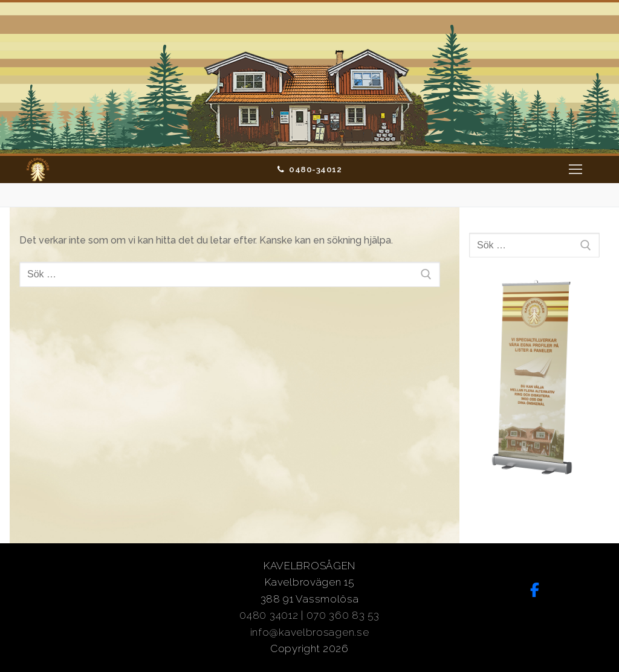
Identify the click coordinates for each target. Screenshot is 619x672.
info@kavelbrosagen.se (310, 632)
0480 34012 (269, 615)
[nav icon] (575, 170)
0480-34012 (309, 169)
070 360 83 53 (343, 615)
